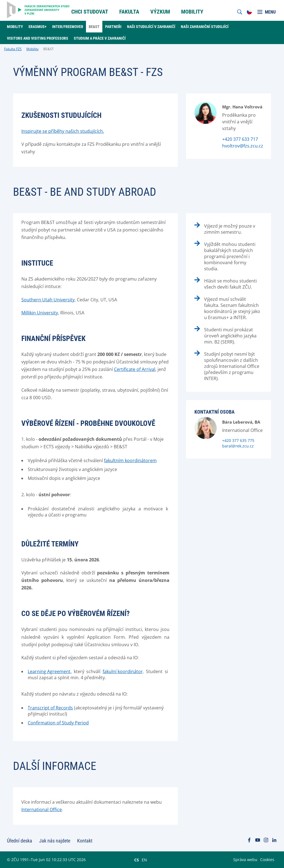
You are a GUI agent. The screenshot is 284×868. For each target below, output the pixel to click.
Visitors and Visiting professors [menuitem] (38, 38)
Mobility (32, 49)
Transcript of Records (50, 708)
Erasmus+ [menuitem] (38, 27)
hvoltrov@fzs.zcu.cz (243, 146)
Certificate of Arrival (135, 369)
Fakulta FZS (13, 49)
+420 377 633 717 (240, 139)
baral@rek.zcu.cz (238, 446)
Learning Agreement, (50, 671)
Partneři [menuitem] (113, 27)
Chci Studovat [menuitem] (90, 12)
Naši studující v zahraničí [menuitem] (151, 27)
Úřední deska (20, 841)
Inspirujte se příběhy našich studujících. (63, 131)
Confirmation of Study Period (58, 723)
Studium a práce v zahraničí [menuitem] (100, 38)
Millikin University (40, 313)
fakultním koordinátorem (130, 460)
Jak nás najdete (55, 841)
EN (144, 860)
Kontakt (85, 841)
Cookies (267, 860)
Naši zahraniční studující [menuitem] (205, 27)
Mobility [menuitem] (192, 12)
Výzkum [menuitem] (160, 12)
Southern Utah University (48, 300)
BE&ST (49, 49)
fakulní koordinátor (123, 671)
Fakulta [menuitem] (129, 12)
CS (137, 860)
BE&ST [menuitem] (94, 27)
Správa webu (245, 860)
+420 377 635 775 (238, 440)
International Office (42, 810)
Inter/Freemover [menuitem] (68, 27)
